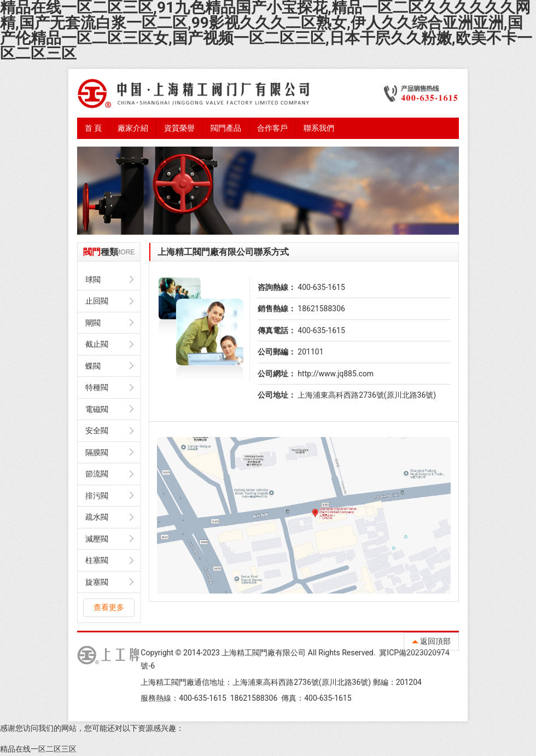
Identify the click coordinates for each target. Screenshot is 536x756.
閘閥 (93, 323)
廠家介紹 (133, 128)
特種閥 (97, 387)
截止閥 (97, 344)
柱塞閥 (97, 560)
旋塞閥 (97, 582)
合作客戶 (272, 128)
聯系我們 (319, 128)
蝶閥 (93, 366)
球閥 (93, 280)
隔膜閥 (97, 452)
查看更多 (109, 607)
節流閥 (97, 474)
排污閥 (97, 496)
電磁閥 (97, 409)
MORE (125, 252)
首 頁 (93, 128)
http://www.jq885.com (336, 374)
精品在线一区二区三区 (38, 749)
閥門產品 (226, 128)
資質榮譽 (179, 128)
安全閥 (97, 431)
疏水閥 (97, 517)
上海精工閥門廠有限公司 (264, 653)
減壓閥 (97, 539)
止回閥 (97, 301)
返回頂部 (431, 641)
